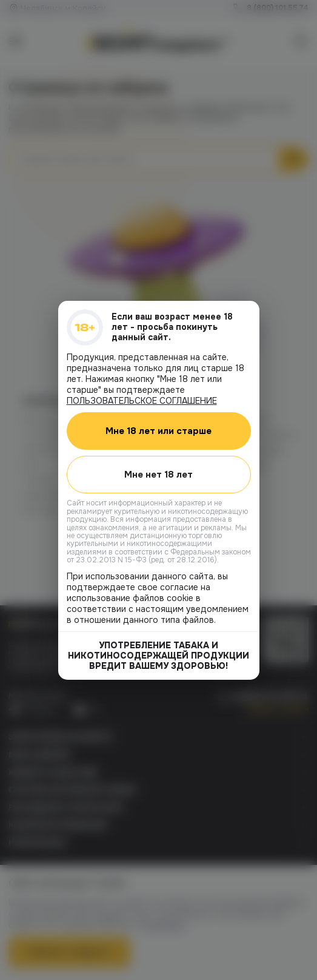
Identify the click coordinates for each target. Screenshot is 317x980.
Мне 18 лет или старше (158, 430)
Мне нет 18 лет (158, 474)
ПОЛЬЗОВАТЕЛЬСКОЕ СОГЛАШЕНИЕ (142, 400)
